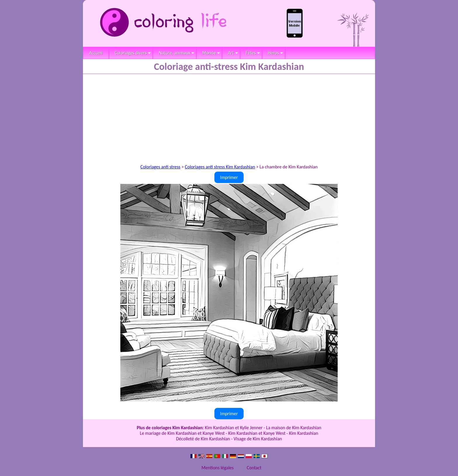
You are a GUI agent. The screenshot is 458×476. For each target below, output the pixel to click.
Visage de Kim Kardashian (258, 439)
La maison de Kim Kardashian (294, 428)
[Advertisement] (229, 118)
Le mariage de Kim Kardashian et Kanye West (182, 433)
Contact (254, 468)
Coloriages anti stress (161, 167)
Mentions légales (218, 468)
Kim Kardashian (303, 433)
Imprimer (229, 177)
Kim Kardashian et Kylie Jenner (234, 428)
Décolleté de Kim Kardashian (203, 439)
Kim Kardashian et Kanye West (257, 433)
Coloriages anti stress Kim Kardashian (220, 167)
